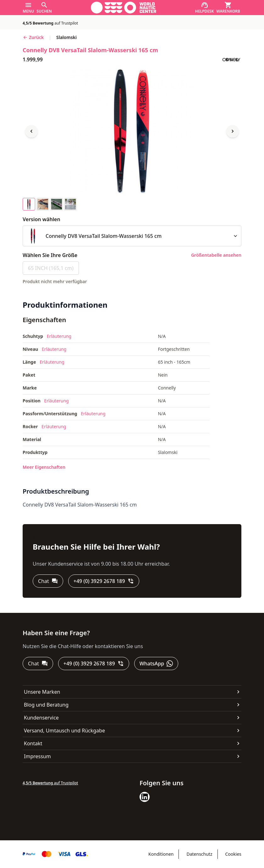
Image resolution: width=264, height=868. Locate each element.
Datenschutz (199, 854)
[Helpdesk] (205, 8)
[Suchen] (44, 8)
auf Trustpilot (50, 23)
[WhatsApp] (156, 664)
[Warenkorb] (228, 8)
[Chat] (48, 581)
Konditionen (161, 854)
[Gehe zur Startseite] (124, 8)
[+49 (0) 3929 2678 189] (104, 581)
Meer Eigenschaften (44, 467)
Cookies (233, 854)
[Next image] (233, 131)
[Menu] (28, 8)
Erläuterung (59, 336)
